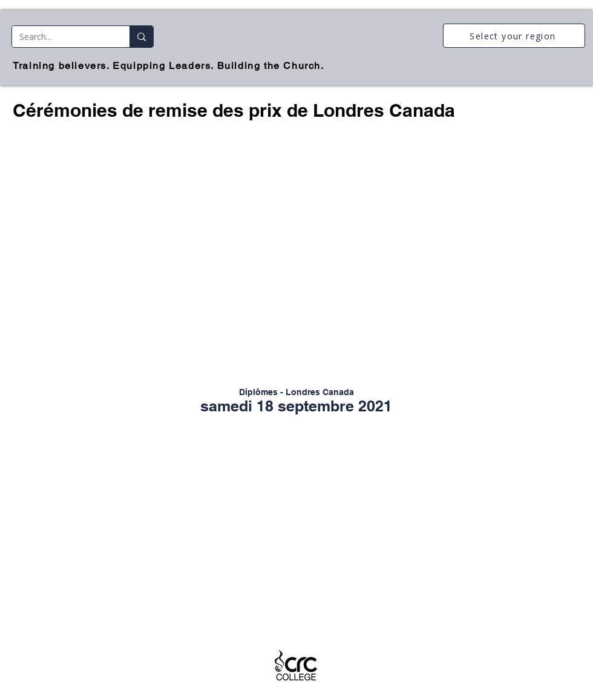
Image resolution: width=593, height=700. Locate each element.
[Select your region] (514, 36)
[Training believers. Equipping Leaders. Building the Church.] (170, 66)
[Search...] (62, 37)
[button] (296, 259)
